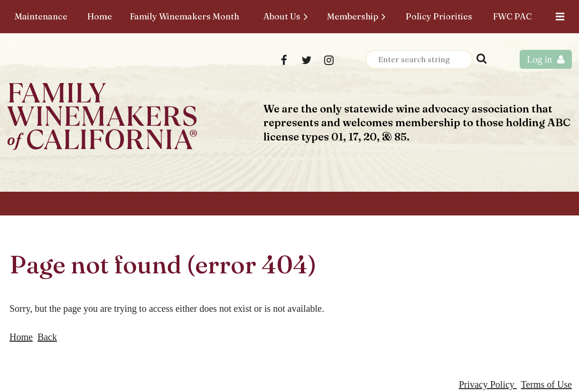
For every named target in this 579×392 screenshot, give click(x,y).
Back (47, 337)
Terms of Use (546, 384)
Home (21, 337)
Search (482, 58)
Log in (539, 59)
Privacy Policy (488, 384)
